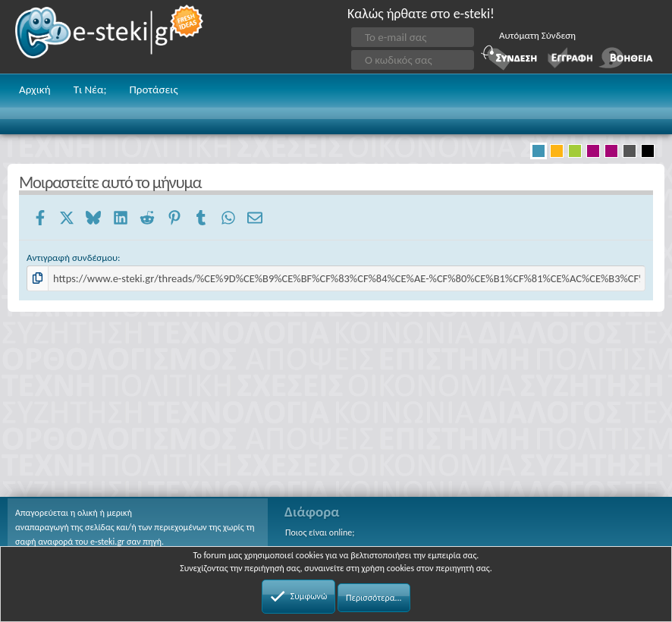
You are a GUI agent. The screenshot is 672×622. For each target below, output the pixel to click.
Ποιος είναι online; (320, 532)
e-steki (110, 37)
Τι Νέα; (90, 90)
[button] (648, 91)
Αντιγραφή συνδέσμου (72, 258)
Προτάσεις (153, 90)
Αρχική (35, 90)
